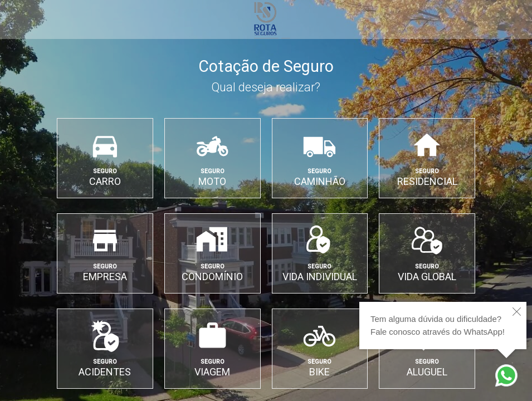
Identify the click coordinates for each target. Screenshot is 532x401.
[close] (517, 312)
